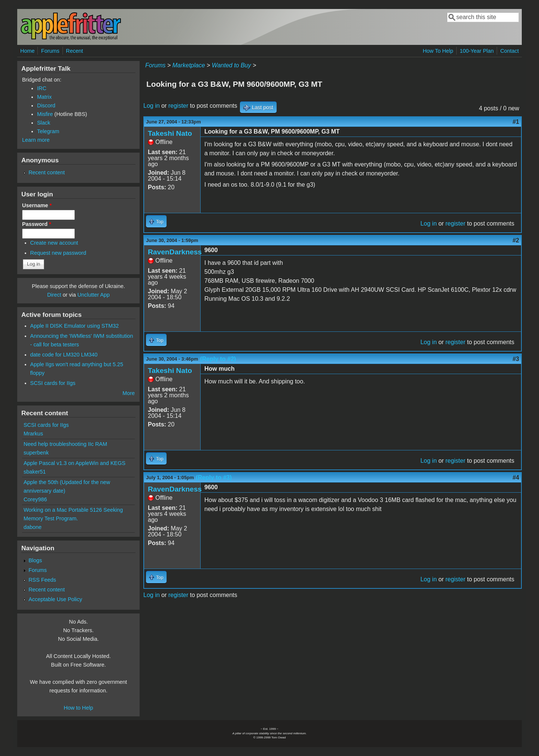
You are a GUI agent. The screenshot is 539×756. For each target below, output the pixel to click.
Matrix (44, 97)
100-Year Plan (477, 51)
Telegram (48, 131)
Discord (46, 105)
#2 (516, 240)
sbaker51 (35, 472)
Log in (152, 106)
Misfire (45, 114)
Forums (50, 51)
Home (27, 51)
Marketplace (188, 65)
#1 (516, 122)
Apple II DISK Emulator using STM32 (75, 326)
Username (37, 205)
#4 (516, 478)
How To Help (438, 51)
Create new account (54, 243)
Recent (74, 51)
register (178, 106)
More (129, 393)
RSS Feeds (42, 580)
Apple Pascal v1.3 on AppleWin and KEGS (74, 463)
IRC (42, 88)
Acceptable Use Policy (55, 599)
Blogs (35, 560)
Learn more (36, 140)
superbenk (36, 453)
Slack (44, 123)
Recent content (47, 172)
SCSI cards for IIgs (53, 383)
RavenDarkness (175, 252)
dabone (33, 527)
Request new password (58, 253)
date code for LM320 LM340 (64, 355)
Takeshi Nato (170, 133)
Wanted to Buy (232, 65)
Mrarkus (33, 434)
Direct (54, 295)
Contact (509, 51)
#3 (516, 359)
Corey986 (35, 499)
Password (37, 224)
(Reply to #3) (214, 478)
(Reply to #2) (218, 359)
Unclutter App (94, 295)
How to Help (78, 708)
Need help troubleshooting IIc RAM (65, 444)
